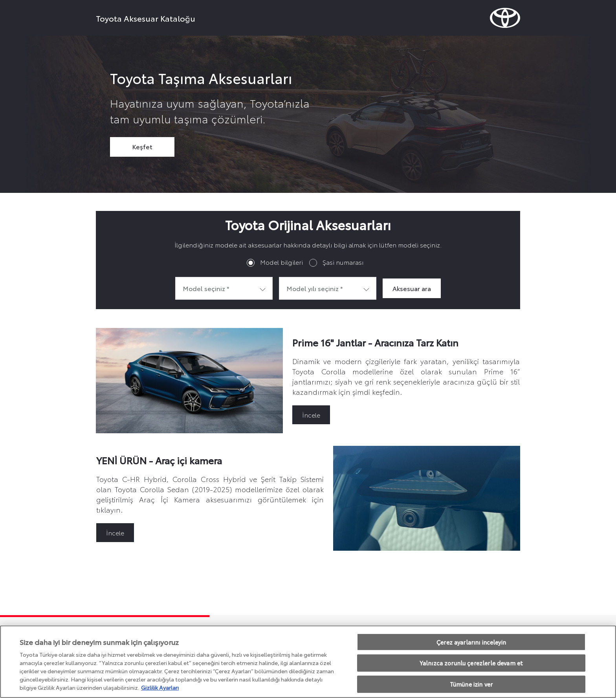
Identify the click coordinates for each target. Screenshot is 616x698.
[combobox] (224, 288)
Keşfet (142, 146)
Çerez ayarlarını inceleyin (471, 642)
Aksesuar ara (412, 288)
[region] (308, 662)
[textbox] (224, 288)
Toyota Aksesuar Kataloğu (146, 18)
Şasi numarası (343, 262)
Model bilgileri (281, 262)
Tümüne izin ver (471, 684)
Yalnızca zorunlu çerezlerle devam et (471, 663)
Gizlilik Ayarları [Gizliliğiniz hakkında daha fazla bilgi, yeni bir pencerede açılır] (160, 687)
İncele (311, 415)
